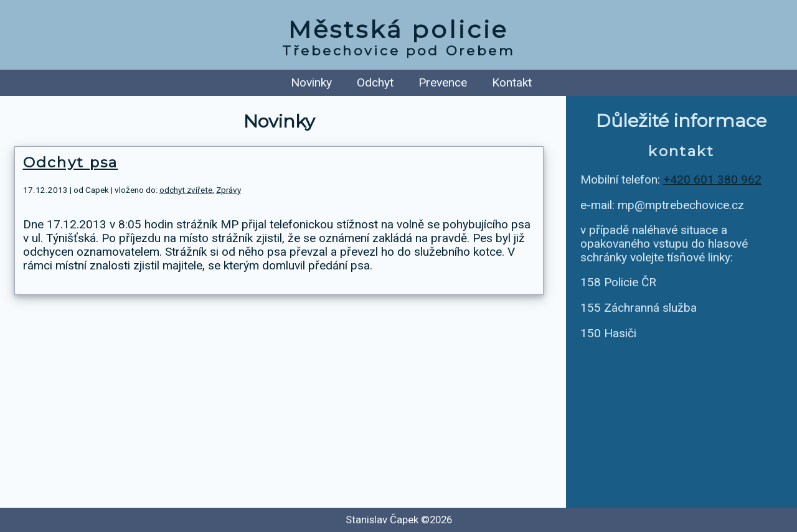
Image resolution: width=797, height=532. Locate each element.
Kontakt (512, 82)
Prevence (443, 82)
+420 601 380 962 (712, 180)
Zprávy (229, 190)
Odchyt (375, 82)
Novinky (311, 82)
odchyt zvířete (186, 190)
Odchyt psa (71, 162)
